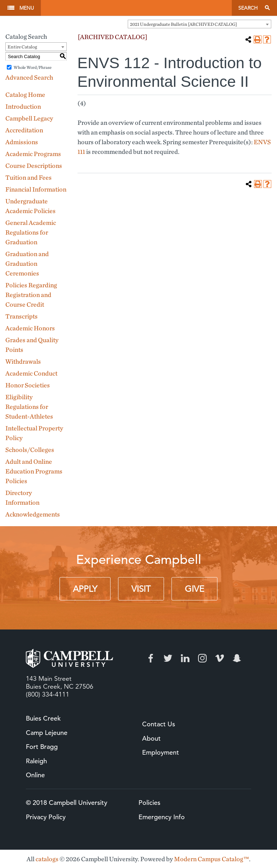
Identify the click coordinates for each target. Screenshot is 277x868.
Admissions (22, 142)
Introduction (23, 106)
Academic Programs (33, 154)
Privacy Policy (46, 817)
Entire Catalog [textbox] (22, 47)
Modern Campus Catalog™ (212, 859)
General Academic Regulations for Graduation (31, 232)
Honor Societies (28, 385)
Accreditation (24, 130)
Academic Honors (30, 328)
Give (194, 589)
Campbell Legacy (29, 118)
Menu (27, 8)
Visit (141, 589)
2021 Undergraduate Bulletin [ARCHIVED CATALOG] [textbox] (183, 24)
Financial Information (36, 189)
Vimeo (220, 658)
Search (248, 8)
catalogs (47, 859)
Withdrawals (23, 361)
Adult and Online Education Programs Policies (34, 471)
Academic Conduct (31, 373)
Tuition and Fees (29, 177)
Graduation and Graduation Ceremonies (27, 263)
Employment (161, 752)
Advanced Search (29, 77)
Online (35, 775)
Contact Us (159, 724)
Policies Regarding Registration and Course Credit (31, 295)
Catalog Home (25, 95)
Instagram (202, 658)
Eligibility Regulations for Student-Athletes (29, 407)
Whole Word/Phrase (33, 67)
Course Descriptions (34, 166)
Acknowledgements (33, 514)
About (151, 738)
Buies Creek (43, 718)
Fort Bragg (42, 747)
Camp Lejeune (47, 733)
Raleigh (36, 761)
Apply (85, 589)
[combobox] (199, 24)
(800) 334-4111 (48, 694)
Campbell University (136, 8)
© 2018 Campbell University (67, 803)
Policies (149, 803)
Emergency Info (162, 817)
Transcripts (22, 316)
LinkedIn (185, 658)
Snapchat (237, 658)
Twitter (168, 658)
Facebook (151, 658)
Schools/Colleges (30, 450)
